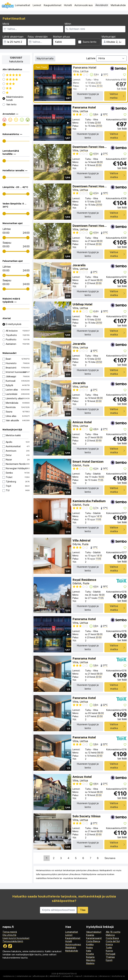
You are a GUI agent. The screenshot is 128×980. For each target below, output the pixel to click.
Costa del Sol (113, 941)
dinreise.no (104, 976)
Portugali (111, 954)
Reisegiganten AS (68, 974)
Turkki (109, 948)
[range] (4, 125)
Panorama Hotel (85, 67)
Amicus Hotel (82, 422)
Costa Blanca (93, 941)
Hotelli (68, 5)
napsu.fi (79, 976)
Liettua (84, 71)
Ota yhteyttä (9, 935)
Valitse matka (117, 96)
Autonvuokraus (84, 5)
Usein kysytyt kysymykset (16, 938)
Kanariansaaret (94, 938)
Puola (86, 465)
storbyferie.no (118, 976)
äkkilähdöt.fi (55, 976)
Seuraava (110, 858)
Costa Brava (112, 938)
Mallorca (110, 935)
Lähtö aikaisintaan (13, 37)
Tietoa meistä (10, 932)
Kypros (109, 951)
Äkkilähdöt (102, 5)
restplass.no (9, 976)
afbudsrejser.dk (40, 976)
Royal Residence (84, 580)
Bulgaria (90, 957)
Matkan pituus (61, 37)
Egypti (109, 960)
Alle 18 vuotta (113, 932)
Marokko (91, 960)
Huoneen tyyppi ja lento (88, 96)
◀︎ (37, 83)
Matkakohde (118, 5)
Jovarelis (79, 265)
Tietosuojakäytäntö (13, 941)
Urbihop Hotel (82, 304)
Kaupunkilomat (53, 5)
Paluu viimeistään (38, 37)
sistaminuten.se (24, 976)
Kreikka (90, 944)
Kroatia (90, 954)
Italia (89, 951)
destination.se (91, 976)
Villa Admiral (81, 540)
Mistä (6, 24)
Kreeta (109, 944)
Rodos (89, 948)
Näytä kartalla (45, 59)
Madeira (90, 963)
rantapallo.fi (68, 976)
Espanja (90, 935)
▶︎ (69, 83)
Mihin (68, 24)
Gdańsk (77, 465)
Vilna (76, 71)
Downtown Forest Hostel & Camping (98, 147)
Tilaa (83, 910)
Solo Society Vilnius (86, 816)
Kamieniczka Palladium (89, 501)
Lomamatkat (23, 5)
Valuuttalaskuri (94, 932)
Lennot (37, 5)
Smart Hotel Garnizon (88, 462)
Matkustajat (109, 37)
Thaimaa (110, 957)
